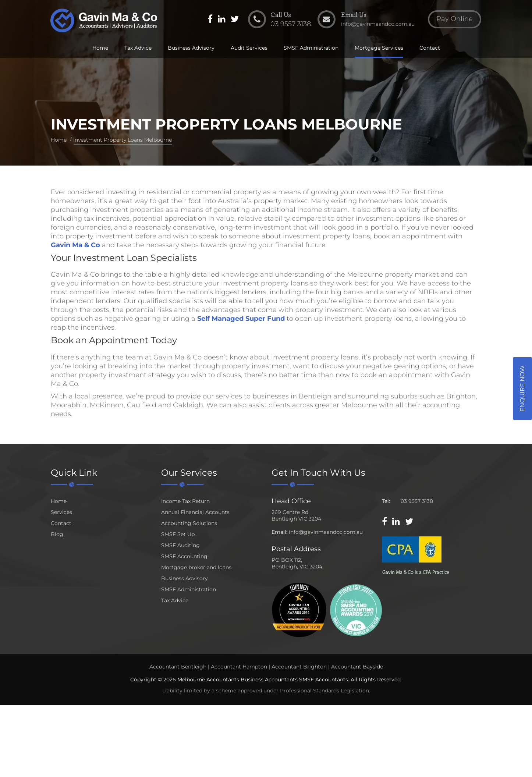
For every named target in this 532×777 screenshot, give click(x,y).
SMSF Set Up (178, 534)
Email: (279, 532)
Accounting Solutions (189, 523)
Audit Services (249, 49)
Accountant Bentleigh (178, 667)
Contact (430, 49)
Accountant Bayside (357, 667)
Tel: (386, 501)
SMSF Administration (311, 49)
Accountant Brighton (299, 667)
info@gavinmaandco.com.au (326, 532)
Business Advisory (191, 49)
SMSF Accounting (184, 556)
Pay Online (454, 20)
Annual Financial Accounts (195, 512)
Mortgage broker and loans (196, 567)
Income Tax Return (185, 501)
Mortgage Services (379, 49)
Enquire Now (522, 388)
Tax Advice (138, 49)
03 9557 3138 (417, 501)
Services (61, 512)
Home (100, 49)
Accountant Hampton (239, 667)
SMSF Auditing (180, 545)
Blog (57, 534)
